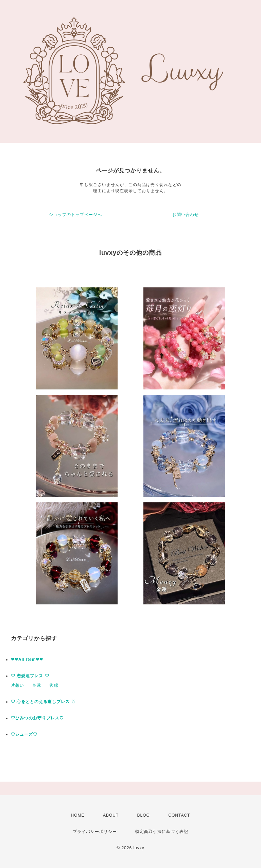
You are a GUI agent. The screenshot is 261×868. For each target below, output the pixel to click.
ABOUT (111, 815)
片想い (18, 685)
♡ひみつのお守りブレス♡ (37, 718)
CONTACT (179, 815)
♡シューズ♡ (24, 734)
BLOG (144, 815)
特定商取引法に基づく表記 (162, 832)
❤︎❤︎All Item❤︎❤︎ (27, 660)
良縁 (37, 685)
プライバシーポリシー (95, 832)
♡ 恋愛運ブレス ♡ (30, 676)
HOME (78, 815)
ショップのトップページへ (75, 215)
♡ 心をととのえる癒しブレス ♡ (43, 702)
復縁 (54, 685)
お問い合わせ (186, 215)
